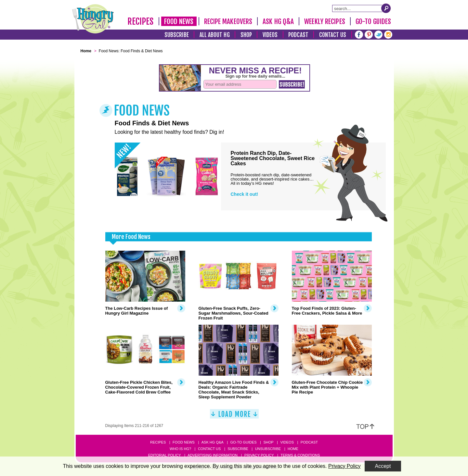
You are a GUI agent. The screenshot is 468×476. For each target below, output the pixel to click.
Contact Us (333, 35)
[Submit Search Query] (386, 8)
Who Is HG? (180, 449)
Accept (383, 466)
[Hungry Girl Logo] (93, 19)
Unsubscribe (268, 449)
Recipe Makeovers (228, 21)
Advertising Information (213, 455)
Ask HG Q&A (278, 21)
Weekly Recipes (325, 21)
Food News (179, 21)
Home (293, 449)
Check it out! (245, 194)
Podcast (298, 35)
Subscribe (177, 35)
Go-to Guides (243, 442)
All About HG (215, 35)
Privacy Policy (259, 455)
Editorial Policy (165, 455)
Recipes (141, 21)
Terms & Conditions (300, 455)
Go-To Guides (373, 21)
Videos (270, 35)
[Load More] (234, 416)
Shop (246, 35)
